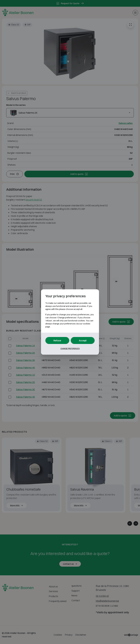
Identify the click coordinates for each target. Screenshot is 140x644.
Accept (83, 340)
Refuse (57, 340)
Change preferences (70, 349)
